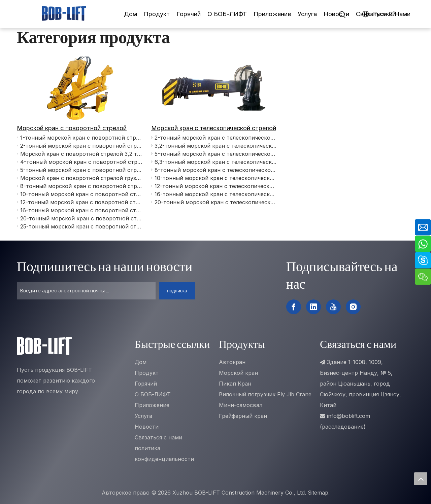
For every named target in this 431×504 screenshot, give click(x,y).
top (421, 479)
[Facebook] (294, 307)
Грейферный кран (243, 416)
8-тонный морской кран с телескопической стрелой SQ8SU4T (216, 170)
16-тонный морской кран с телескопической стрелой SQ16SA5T (216, 194)
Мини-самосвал (241, 405)
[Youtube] (333, 307)
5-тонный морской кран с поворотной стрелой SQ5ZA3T (81, 170)
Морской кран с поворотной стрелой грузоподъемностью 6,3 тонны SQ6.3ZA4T (81, 178)
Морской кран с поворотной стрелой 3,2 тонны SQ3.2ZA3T (81, 154)
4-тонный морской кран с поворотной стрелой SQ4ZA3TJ (81, 162)
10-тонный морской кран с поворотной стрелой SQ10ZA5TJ (81, 194)
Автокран (232, 362)
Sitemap (318, 493)
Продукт (157, 14)
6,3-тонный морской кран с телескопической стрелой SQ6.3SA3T (216, 162)
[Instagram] (353, 307)
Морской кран (238, 373)
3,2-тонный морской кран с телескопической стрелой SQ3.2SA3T (216, 146)
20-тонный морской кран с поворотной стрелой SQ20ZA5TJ (81, 218)
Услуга (307, 14)
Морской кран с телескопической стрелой (214, 128)
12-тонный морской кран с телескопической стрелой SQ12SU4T (216, 186)
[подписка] (177, 291)
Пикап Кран (235, 384)
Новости (336, 14)
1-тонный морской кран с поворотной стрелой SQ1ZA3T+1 (81, 138)
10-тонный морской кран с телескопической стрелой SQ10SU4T (216, 178)
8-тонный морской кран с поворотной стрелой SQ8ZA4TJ (81, 186)
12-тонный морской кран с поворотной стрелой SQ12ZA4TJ (81, 202)
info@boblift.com (349, 416)
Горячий (189, 14)
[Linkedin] (313, 307)
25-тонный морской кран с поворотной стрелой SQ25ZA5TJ (81, 226)
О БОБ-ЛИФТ (227, 14)
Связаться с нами (158, 437)
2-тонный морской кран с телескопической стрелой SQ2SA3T (216, 138)
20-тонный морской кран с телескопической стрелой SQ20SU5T (216, 202)
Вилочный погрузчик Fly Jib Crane (265, 394)
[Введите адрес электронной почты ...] (86, 291)
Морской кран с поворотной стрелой (72, 128)
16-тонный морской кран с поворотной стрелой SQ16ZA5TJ (81, 210)
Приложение (272, 14)
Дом (130, 14)
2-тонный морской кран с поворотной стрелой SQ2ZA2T (81, 146)
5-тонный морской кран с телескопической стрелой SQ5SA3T (216, 154)
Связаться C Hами (383, 14)
